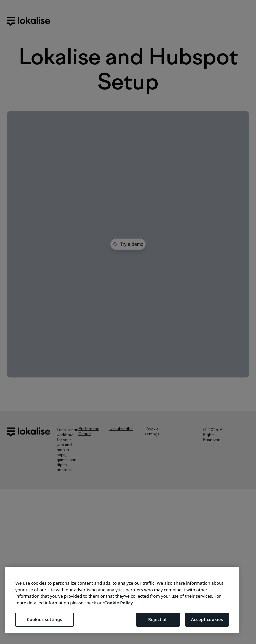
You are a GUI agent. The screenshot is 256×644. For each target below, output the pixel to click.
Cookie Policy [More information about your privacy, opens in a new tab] (119, 603)
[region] (122, 600)
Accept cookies (207, 619)
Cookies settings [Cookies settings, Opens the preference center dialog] (44, 619)
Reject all (158, 619)
